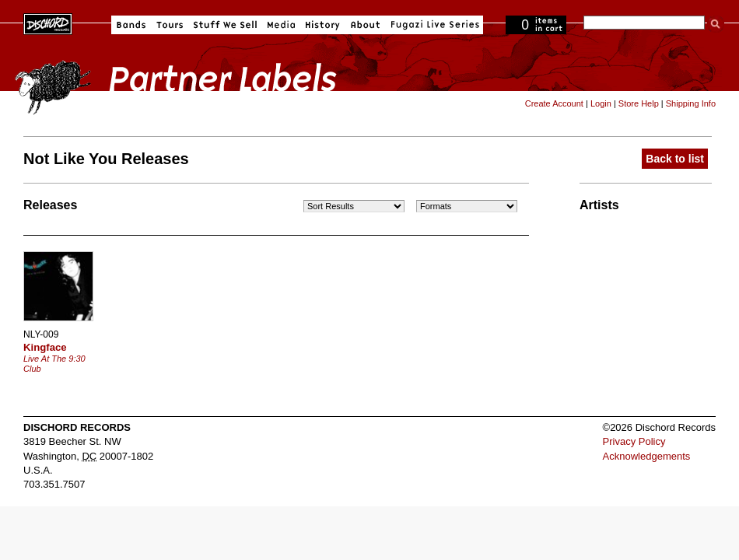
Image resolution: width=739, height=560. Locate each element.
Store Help (639, 103)
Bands (131, 25)
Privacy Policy (634, 441)
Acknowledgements (647, 456)
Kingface (45, 347)
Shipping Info (691, 103)
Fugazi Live (433, 25)
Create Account (554, 103)
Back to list (675, 159)
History (323, 25)
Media (281, 25)
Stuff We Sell (225, 25)
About (365, 25)
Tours (170, 25)
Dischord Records (48, 23)
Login (601, 103)
